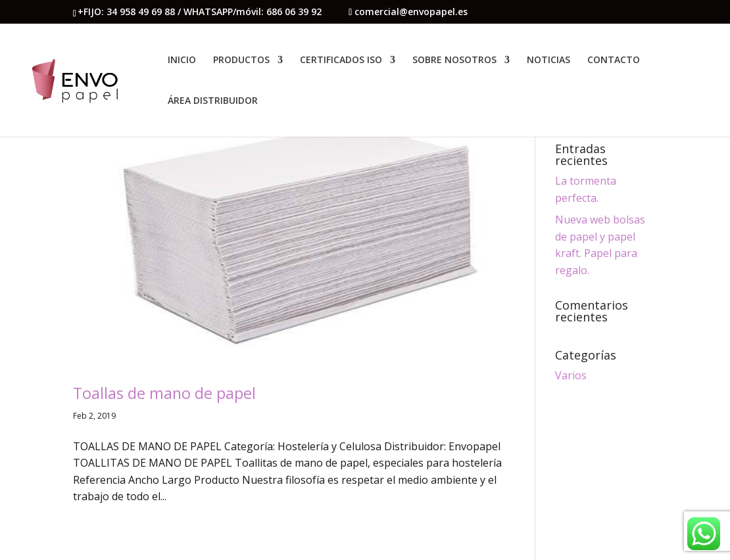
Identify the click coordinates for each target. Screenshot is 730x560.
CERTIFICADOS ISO (341, 60)
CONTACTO (614, 60)
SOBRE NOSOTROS (454, 60)
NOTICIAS (548, 60)
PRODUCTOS (241, 60)
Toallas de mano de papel (164, 393)
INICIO (182, 60)
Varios (571, 375)
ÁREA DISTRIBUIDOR (213, 101)
